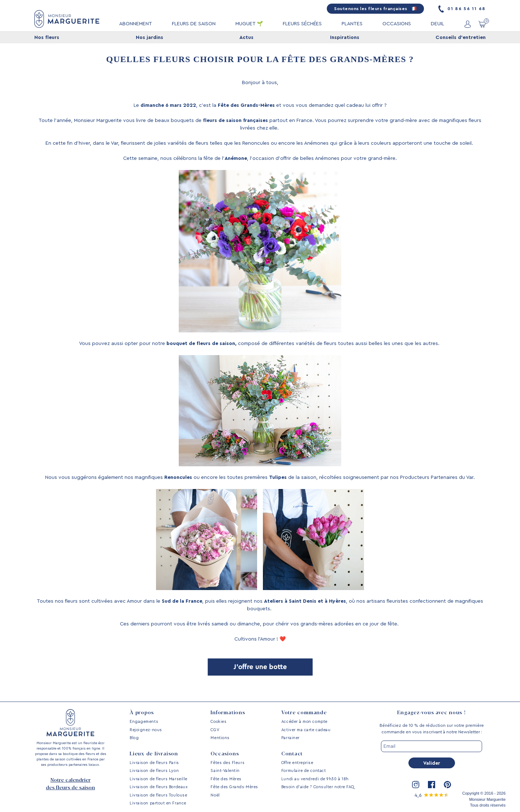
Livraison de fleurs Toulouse (158, 795)
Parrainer (291, 738)
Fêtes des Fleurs (227, 763)
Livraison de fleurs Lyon (154, 771)
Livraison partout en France (158, 803)
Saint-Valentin (225, 771)
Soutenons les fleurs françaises (375, 9)
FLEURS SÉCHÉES (302, 24)
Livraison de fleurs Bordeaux (159, 787)
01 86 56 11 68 (462, 9)
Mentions (220, 738)
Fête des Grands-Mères (234, 787)
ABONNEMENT (136, 24)
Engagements (144, 722)
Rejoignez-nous (146, 730)
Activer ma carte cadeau (306, 730)
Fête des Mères (226, 779)
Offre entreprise (297, 763)
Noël (215, 795)
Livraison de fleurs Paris (154, 763)
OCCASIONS (397, 24)
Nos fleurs (47, 38)
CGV (215, 730)
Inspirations (345, 38)
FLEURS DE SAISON (194, 24)
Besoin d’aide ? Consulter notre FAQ (318, 787)
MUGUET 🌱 (249, 24)
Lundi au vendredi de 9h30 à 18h (315, 779)
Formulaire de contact (304, 771)
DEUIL (437, 24)
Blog (134, 738)
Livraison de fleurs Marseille (159, 779)
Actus (246, 38)
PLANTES (352, 24)
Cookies (218, 722)
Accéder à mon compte (304, 722)
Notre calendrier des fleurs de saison (70, 784)
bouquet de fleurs (188, 344)
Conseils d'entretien (461, 38)
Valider (432, 763)
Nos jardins (149, 38)
